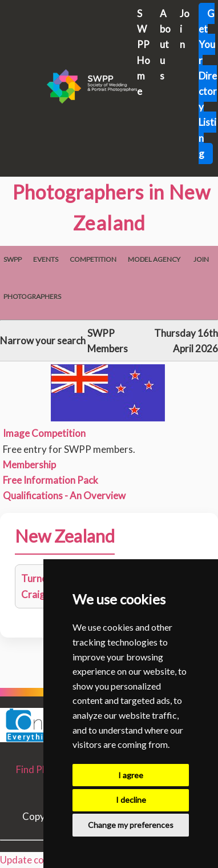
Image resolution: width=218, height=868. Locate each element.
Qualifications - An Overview (64, 495)
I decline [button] (131, 800)
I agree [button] (131, 775)
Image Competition (44, 433)
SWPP (13, 259)
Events (46, 259)
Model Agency (154, 259)
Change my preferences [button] (131, 825)
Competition (93, 259)
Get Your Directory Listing (208, 83)
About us (165, 45)
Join (201, 259)
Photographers (32, 296)
